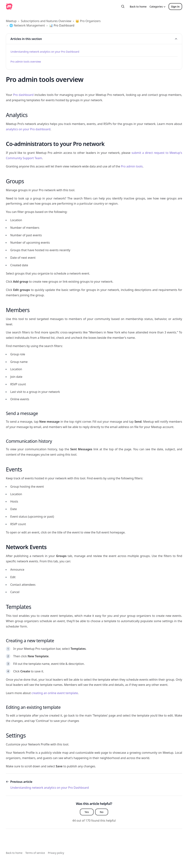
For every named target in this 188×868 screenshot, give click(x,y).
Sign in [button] (175, 7)
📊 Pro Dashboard (62, 25)
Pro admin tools (132, 166)
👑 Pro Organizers (88, 21)
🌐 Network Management (27, 25)
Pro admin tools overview (26, 62)
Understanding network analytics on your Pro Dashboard (45, 52)
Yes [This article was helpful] (87, 812)
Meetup (11, 21)
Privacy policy (56, 853)
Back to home (138, 7)
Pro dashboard (23, 95)
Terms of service (35, 853)
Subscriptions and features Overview (46, 21)
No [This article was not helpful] (102, 812)
